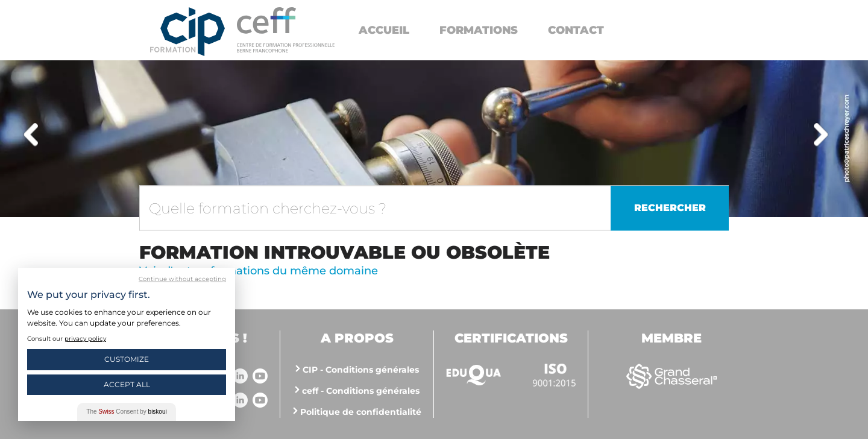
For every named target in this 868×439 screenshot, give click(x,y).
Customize (127, 359)
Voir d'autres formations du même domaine (259, 271)
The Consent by (126, 412)
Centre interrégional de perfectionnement (187, 32)
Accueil (384, 30)
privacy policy (85, 339)
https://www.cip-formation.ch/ (286, 30)
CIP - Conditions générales (361, 370)
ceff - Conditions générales (361, 391)
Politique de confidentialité (361, 412)
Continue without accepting (182, 279)
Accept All (127, 384)
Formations (479, 30)
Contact (576, 30)
